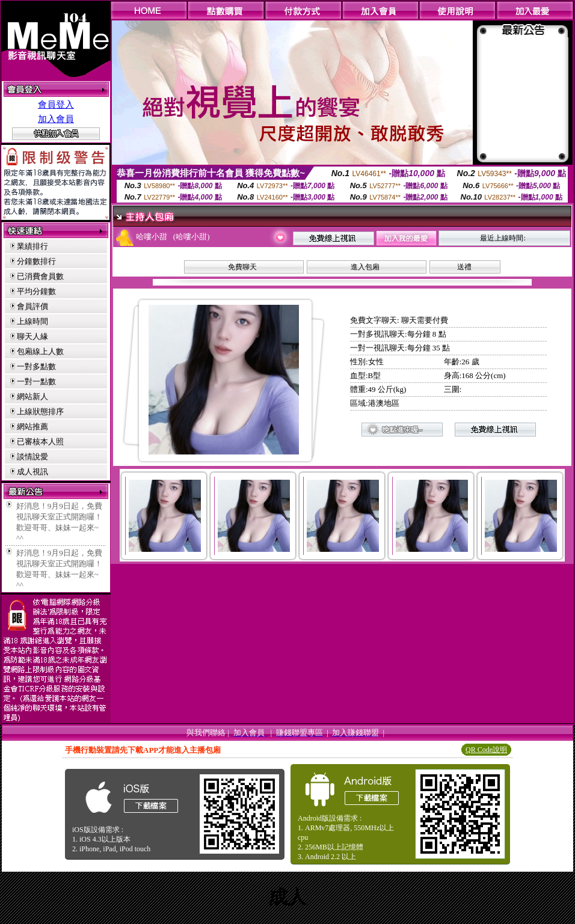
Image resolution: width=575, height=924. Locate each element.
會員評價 (32, 306)
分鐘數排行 (36, 261)
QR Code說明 (486, 750)
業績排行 (32, 246)
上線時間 (32, 321)
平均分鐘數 (36, 291)
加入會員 (56, 119)
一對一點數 (36, 381)
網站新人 (32, 396)
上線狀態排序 (40, 412)
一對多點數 (36, 366)
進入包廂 (365, 267)
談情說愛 (32, 457)
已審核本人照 (40, 442)
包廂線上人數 (40, 351)
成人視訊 (32, 472)
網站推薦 (32, 427)
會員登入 (56, 105)
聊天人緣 (32, 336)
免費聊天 (242, 267)
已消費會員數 (40, 276)
